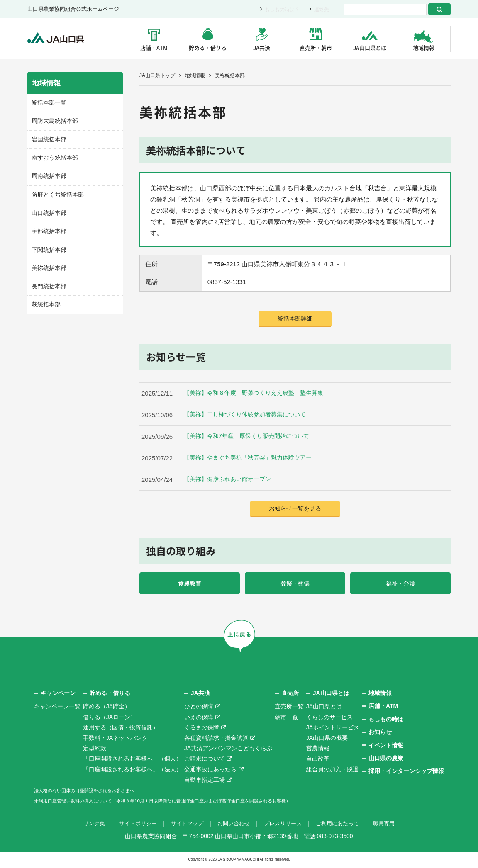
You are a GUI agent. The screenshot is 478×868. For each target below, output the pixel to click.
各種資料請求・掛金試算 (216, 739)
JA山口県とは (370, 47)
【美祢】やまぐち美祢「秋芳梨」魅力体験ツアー (252, 458)
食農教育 (190, 584)
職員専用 (392, 825)
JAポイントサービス (333, 729)
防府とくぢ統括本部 (56, 192)
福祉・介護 (401, 584)
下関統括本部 (48, 246)
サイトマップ (184, 825)
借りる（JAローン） (110, 719)
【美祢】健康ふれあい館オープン (230, 480)
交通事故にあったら (210, 771)
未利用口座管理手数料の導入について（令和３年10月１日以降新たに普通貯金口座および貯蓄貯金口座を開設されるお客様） (197, 802)
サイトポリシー (132, 825)
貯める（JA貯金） (107, 708)
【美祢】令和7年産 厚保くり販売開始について (251, 437)
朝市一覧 (286, 719)
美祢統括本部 (48, 264)
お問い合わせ (233, 825)
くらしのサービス (329, 719)
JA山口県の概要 (327, 739)
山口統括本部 (48, 210)
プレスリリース (285, 825)
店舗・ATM (154, 47)
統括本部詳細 (295, 319)
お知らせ (380, 734)
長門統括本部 (48, 281)
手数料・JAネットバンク (115, 739)
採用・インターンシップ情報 (406, 773)
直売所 (290, 695)
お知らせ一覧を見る (295, 509)
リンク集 (86, 825)
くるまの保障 (202, 729)
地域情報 (424, 47)
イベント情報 (386, 747)
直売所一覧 (289, 708)
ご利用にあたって (343, 825)
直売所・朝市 (316, 47)
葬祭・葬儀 (295, 584)
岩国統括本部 (48, 138)
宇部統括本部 (48, 227)
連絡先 (321, 9)
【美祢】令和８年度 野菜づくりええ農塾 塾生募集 (259, 394)
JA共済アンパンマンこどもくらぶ (228, 750)
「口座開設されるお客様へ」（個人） (132, 761)
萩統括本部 (45, 299)
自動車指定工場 (205, 781)
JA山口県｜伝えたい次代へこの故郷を (60, 39)
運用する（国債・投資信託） (121, 729)
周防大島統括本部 (53, 120)
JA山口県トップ (157, 75)
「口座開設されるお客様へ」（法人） (132, 771)
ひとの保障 (199, 708)
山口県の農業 (386, 760)
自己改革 (318, 761)
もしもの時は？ (279, 9)
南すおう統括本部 (53, 156)
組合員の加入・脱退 (332, 771)
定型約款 (95, 750)
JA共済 (262, 47)
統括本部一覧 (48, 102)
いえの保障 (199, 719)
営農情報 (318, 750)
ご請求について (205, 761)
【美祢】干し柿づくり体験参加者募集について (249, 415)
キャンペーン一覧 (57, 708)
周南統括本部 (48, 174)
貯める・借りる (208, 47)
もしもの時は (386, 721)
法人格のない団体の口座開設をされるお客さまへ (98, 792)
